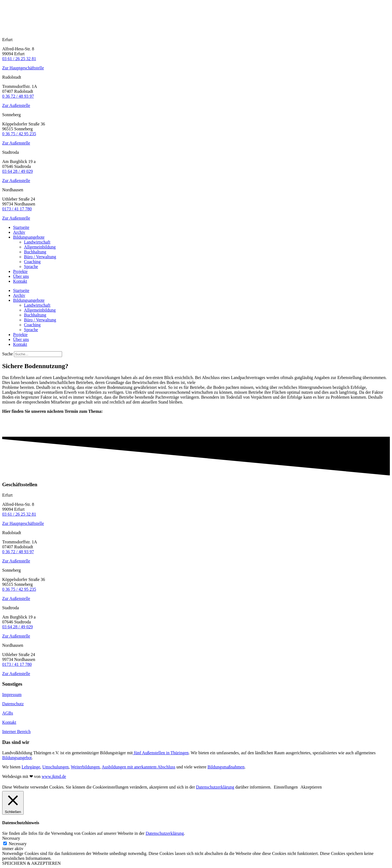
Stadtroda (10, 152)
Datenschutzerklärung (215, 787)
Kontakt (20, 281)
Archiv (19, 232)
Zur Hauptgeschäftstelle (23, 68)
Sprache (31, 267)
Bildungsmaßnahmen (226, 767)
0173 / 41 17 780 (17, 209)
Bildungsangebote (29, 237)
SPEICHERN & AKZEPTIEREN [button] (31, 863)
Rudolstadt (12, 77)
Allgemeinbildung (40, 247)
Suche (7, 354)
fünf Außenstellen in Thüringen (161, 753)
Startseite (21, 227)
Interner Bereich (16, 732)
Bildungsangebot (17, 758)
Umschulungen (55, 767)
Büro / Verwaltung (40, 257)
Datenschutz (13, 704)
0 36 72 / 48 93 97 (18, 96)
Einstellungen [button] (286, 787)
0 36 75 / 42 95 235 (19, 134)
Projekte (20, 271)
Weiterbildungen (85, 767)
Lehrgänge (31, 767)
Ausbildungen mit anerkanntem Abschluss (138, 767)
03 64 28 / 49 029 (17, 171)
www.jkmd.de (54, 776)
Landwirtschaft (37, 242)
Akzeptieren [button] (311, 787)
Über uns (21, 276)
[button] (196, 40)
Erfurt (7, 40)
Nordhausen (13, 190)
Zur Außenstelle (16, 105)
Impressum (12, 695)
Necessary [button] (11, 838)
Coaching (32, 262)
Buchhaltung (35, 252)
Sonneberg (11, 115)
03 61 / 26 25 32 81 (19, 59)
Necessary (18, 844)
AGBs (8, 713)
